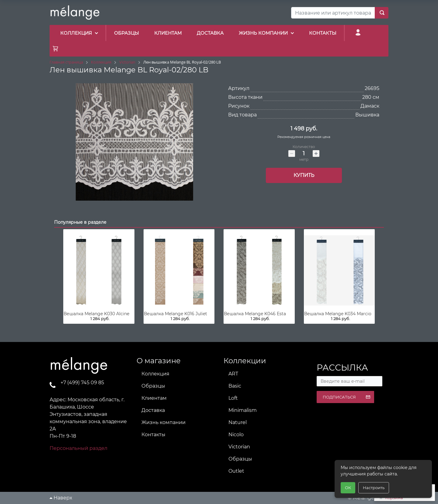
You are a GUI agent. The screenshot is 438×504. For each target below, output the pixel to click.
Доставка (153, 410)
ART (233, 374)
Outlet (236, 471)
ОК (348, 488)
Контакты (153, 435)
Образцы (153, 386)
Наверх (61, 498)
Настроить (374, 488)
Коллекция (155, 374)
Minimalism (243, 410)
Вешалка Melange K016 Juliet (176, 314)
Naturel (238, 422)
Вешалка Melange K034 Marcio (338, 314)
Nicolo (236, 435)
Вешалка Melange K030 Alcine (96, 314)
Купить (304, 175)
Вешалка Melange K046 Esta (255, 314)
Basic (235, 386)
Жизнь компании (163, 422)
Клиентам (154, 398)
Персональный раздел (78, 448)
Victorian (239, 447)
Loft (233, 398)
